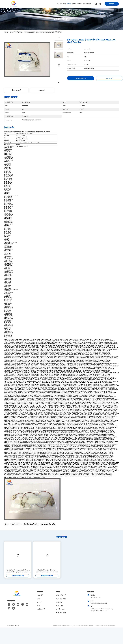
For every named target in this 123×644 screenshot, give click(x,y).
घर (58, 4)
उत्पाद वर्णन (42, 90)
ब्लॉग (38, 606)
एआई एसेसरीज (15, 524)
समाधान (74, 4)
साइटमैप (17, 625)
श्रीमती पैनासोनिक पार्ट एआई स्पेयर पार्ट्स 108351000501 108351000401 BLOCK (47, 571)
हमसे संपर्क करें (87, 4)
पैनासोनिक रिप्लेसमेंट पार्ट (30, 524)
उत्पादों (69, 4)
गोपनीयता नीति (11, 625)
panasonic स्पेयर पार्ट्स (48, 524)
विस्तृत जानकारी (16, 90)
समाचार (79, 4)
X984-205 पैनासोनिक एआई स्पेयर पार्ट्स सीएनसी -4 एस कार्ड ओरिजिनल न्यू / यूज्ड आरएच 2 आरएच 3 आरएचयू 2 (18, 571)
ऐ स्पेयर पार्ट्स (19, 32)
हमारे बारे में (63, 4)
